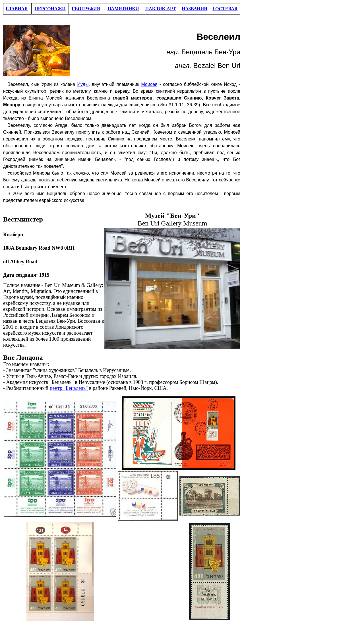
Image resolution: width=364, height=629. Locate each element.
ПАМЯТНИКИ (123, 9)
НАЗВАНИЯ (195, 9)
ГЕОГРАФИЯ (86, 9)
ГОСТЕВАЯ (225, 9)
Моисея (149, 84)
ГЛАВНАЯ (17, 9)
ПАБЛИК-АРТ (161, 9)
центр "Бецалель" (69, 388)
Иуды (83, 84)
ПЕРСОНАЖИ (50, 9)
